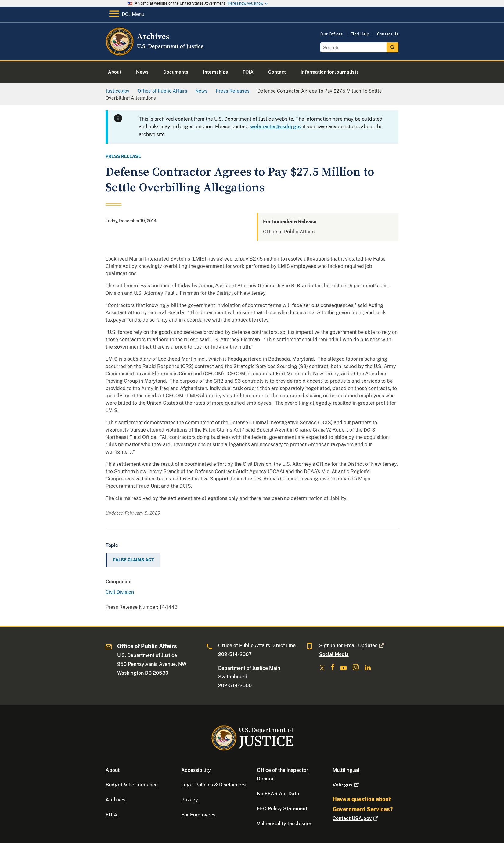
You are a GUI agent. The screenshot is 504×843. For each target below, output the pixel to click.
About (113, 770)
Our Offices (332, 34)
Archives (115, 800)
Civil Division (120, 592)
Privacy (190, 800)
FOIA (112, 815)
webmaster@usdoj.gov (276, 127)
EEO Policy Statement (282, 809)
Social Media (334, 654)
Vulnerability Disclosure (284, 824)
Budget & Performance (132, 785)
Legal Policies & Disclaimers (213, 785)
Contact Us (388, 34)
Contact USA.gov (356, 818)
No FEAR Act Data (278, 794)
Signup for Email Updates (352, 646)
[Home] (155, 53)
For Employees (198, 815)
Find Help (360, 34)
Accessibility (196, 770)
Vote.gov (346, 785)
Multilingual (346, 770)
